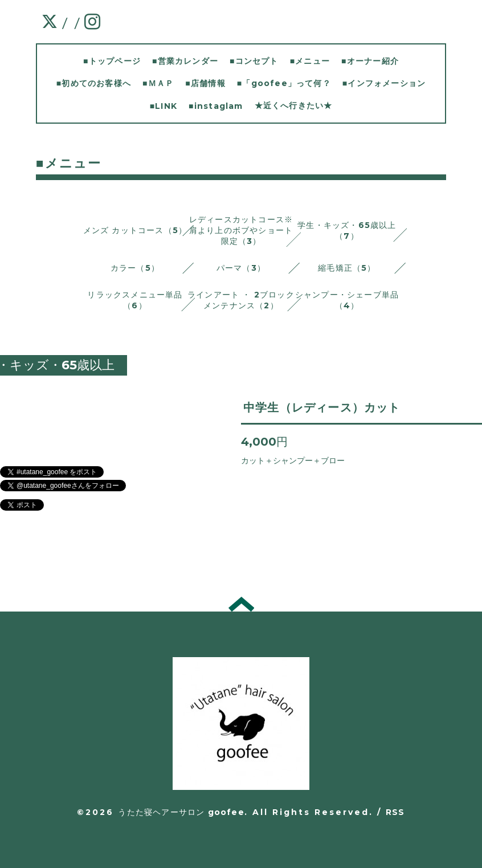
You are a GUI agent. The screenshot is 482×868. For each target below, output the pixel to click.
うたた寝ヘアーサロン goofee (181, 812)
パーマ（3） (241, 268)
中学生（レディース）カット (322, 407)
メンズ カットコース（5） (135, 230)
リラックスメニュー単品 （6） (135, 300)
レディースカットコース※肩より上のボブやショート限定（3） (241, 230)
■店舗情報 (205, 83)
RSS (395, 812)
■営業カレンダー (185, 61)
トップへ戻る (241, 604)
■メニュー (310, 61)
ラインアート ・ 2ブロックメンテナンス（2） (241, 300)
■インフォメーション (384, 83)
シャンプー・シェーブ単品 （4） (347, 300)
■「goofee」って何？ (284, 83)
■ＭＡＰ (158, 83)
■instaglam (216, 106)
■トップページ (112, 61)
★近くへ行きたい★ (294, 105)
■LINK (164, 106)
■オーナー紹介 (370, 61)
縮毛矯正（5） (347, 268)
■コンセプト (254, 61)
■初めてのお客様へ (94, 83)
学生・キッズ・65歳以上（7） (347, 231)
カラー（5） (135, 268)
